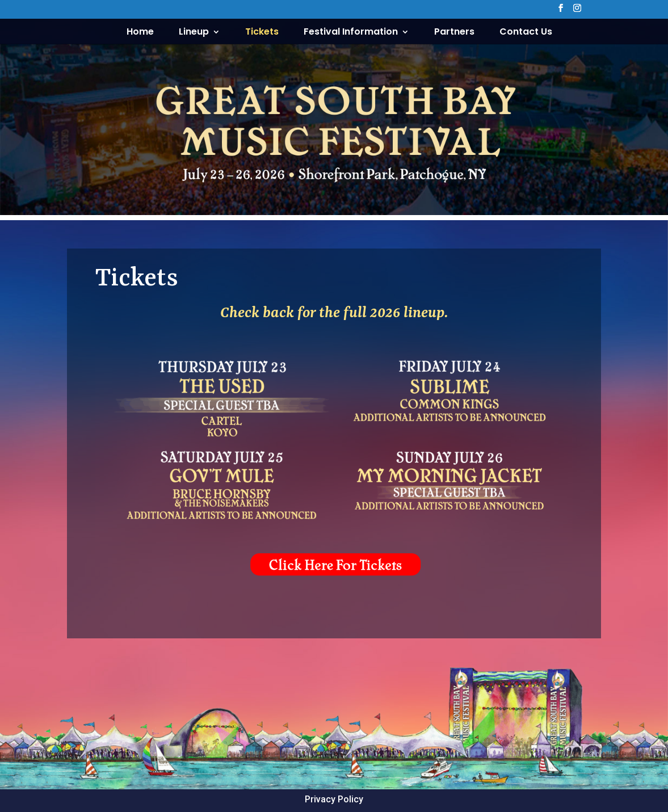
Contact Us (526, 33)
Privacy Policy (334, 799)
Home (140, 33)
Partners (454, 33)
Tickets (262, 33)
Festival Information (351, 33)
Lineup (194, 33)
